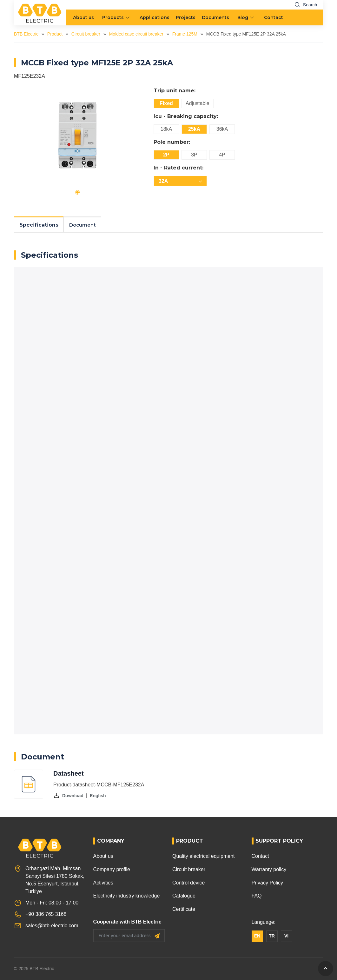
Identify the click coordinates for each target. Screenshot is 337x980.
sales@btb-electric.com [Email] (52, 926)
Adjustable (198, 103)
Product (55, 34)
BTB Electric (26, 34)
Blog (243, 17)
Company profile (112, 870)
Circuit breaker (86, 34)
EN (257, 936)
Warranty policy (269, 870)
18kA (166, 129)
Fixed (166, 103)
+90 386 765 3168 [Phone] (46, 914)
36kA (222, 129)
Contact (274, 17)
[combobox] (180, 181)
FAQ (257, 896)
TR (272, 936)
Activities (103, 883)
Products (113, 17)
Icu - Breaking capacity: (186, 116)
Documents (215, 17)
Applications (155, 17)
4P (222, 155)
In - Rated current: (178, 168)
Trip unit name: (175, 91)
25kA (194, 129)
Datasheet (69, 774)
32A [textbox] (163, 181)
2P (166, 155)
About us (83, 17)
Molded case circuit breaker (136, 34)
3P (194, 155)
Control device (188, 883)
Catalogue (184, 896)
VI (286, 936)
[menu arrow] (128, 17)
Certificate (184, 909)
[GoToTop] (326, 969)
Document (84, 225)
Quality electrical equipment (204, 856)
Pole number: (172, 142)
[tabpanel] (77, 135)
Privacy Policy (268, 883)
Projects (186, 17)
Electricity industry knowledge (127, 896)
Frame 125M (185, 34)
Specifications (39, 225)
